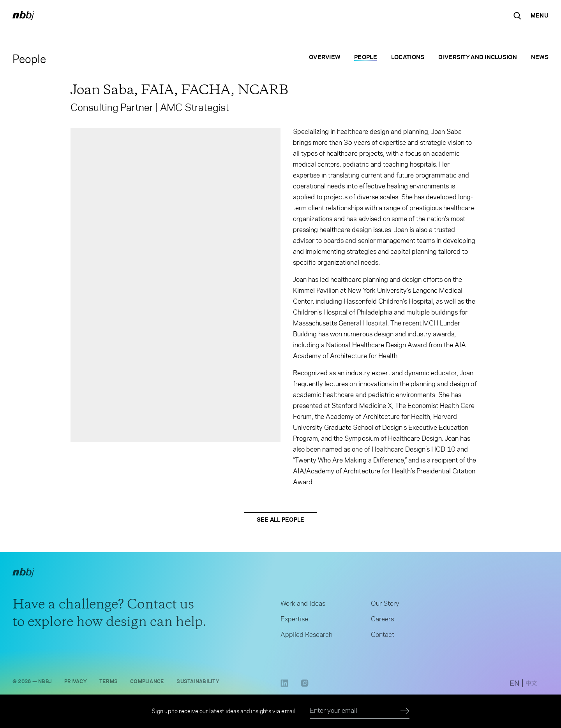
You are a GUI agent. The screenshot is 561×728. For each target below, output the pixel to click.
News (540, 57)
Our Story (385, 605)
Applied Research (306, 637)
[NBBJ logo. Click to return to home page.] (23, 16)
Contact (383, 637)
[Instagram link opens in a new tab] (305, 688)
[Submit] (405, 711)
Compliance (147, 683)
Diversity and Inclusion (477, 57)
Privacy (76, 683)
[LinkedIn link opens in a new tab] (284, 688)
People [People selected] (366, 57)
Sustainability (198, 683)
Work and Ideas (303, 605)
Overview (325, 57)
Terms (108, 683)
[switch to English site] (514, 686)
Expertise (294, 621)
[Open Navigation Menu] (540, 16)
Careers (382, 621)
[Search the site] (517, 16)
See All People (281, 520)
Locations (408, 57)
